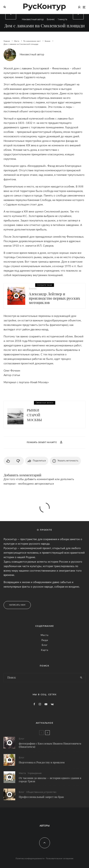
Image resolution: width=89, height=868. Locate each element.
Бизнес (51, 19)
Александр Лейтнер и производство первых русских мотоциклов (54, 298)
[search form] (41, 678)
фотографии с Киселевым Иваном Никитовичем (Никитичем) (50, 745)
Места (44, 635)
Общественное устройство (41, 793)
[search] (81, 678)
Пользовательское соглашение (60, 859)
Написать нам (17, 605)
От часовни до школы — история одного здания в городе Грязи (50, 780)
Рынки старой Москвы (34, 415)
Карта (45, 650)
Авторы (45, 826)
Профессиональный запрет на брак (41, 798)
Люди (45, 640)
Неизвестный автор (33, 19)
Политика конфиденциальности (30, 859)
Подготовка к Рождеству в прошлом (42, 762)
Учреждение (35, 774)
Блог (45, 645)
